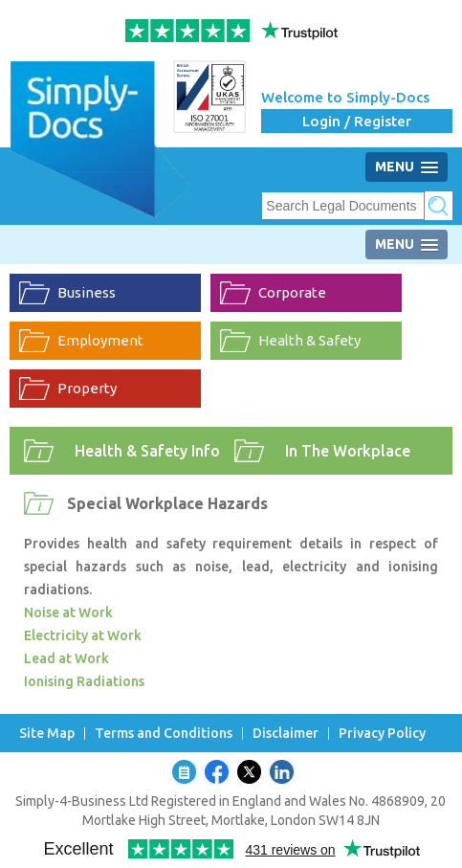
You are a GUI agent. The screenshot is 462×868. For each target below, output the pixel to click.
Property (87, 388)
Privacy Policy (382, 734)
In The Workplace (348, 451)
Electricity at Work (83, 635)
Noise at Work (68, 612)
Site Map (47, 734)
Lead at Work (66, 658)
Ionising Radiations (84, 681)
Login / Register (357, 121)
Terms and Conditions (164, 734)
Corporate (292, 292)
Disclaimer (286, 734)
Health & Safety (309, 340)
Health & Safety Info (147, 451)
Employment (100, 340)
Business (87, 292)
